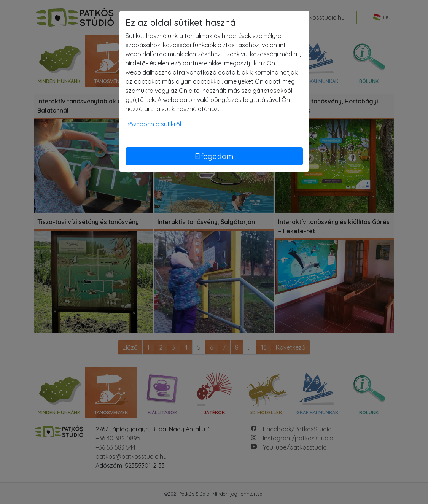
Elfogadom (214, 156)
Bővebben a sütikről (153, 124)
